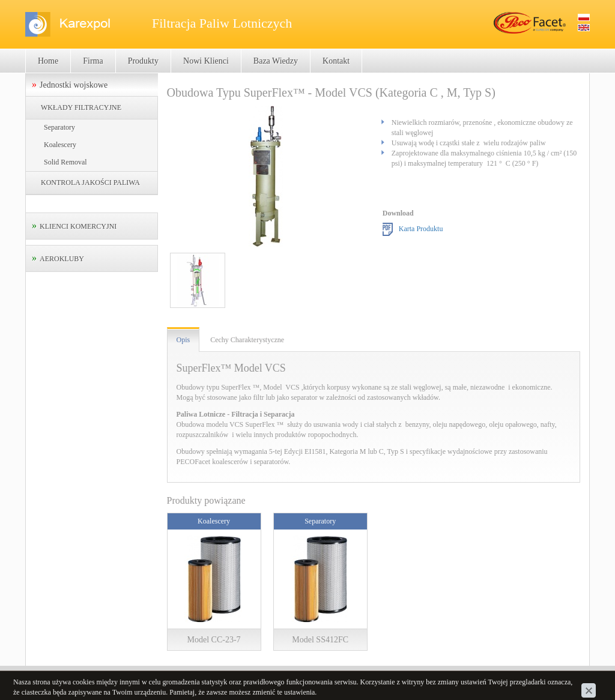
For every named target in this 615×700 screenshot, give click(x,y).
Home (48, 61)
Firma (93, 61)
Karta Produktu (421, 229)
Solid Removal (65, 162)
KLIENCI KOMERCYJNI (78, 226)
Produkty (143, 61)
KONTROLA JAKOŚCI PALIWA (90, 183)
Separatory (59, 127)
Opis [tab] (183, 340)
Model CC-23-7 (214, 640)
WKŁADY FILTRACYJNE (81, 107)
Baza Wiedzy (276, 61)
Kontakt (336, 61)
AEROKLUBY (62, 259)
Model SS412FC (320, 640)
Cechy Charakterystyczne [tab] (247, 340)
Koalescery (60, 145)
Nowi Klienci (206, 61)
